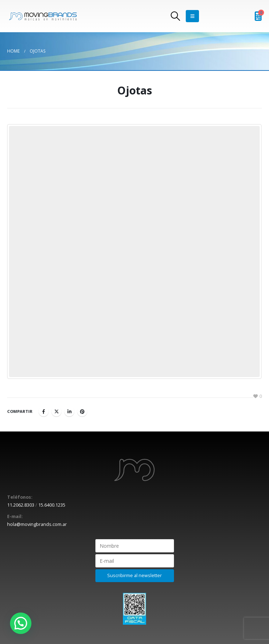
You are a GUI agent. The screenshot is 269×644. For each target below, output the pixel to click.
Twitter (56, 411)
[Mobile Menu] (192, 16)
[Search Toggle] (175, 16)
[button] (21, 623)
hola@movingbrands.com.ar (37, 524)
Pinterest (82, 411)
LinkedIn (69, 411)
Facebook (44, 411)
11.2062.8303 (21, 505)
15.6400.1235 (52, 505)
